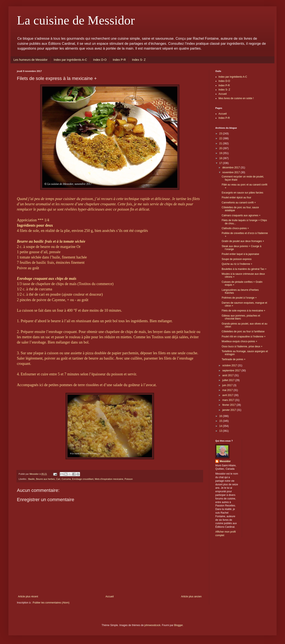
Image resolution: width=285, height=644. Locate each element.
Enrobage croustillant (83, 479)
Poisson (129, 479)
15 (221, 421)
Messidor (225, 461)
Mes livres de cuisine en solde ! (236, 98)
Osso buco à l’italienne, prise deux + (242, 346)
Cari (58, 479)
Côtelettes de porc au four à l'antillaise (243, 331)
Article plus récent (28, 597)
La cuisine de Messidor (76, 20)
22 (221, 138)
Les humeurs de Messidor (31, 60)
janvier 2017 (230, 410)
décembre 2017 (231, 168)
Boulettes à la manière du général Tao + (244, 269)
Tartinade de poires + (233, 359)
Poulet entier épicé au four (236, 198)
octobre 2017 (230, 365)
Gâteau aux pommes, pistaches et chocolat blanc (241, 317)
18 (221, 158)
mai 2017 (228, 390)
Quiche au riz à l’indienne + (237, 264)
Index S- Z (139, 60)
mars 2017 (229, 400)
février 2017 (229, 405)
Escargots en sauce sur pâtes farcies (242, 193)
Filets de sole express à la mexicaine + (243, 311)
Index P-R (119, 60)
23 (221, 134)
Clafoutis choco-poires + (235, 228)
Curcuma (66, 479)
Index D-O (100, 60)
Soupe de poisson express (237, 259)
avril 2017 (228, 395)
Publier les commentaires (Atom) (51, 603)
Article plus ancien (191, 597)
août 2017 (228, 375)
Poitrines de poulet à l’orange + (239, 298)
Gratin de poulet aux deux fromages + (243, 241)
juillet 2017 (229, 380)
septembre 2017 (232, 371)
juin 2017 (228, 385)
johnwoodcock (152, 625)
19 (221, 153)
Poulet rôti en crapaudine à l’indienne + (244, 337)
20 (221, 148)
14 (221, 426)
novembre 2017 (231, 172)
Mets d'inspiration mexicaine (109, 479)
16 (221, 416)
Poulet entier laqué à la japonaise (240, 254)
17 (221, 163)
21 (221, 143)
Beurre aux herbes (45, 479)
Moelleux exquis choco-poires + (239, 341)
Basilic (32, 479)
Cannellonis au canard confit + (239, 203)
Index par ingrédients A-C (70, 60)
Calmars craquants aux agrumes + (241, 215)
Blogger (178, 625)
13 (221, 431)
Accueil (110, 597)
